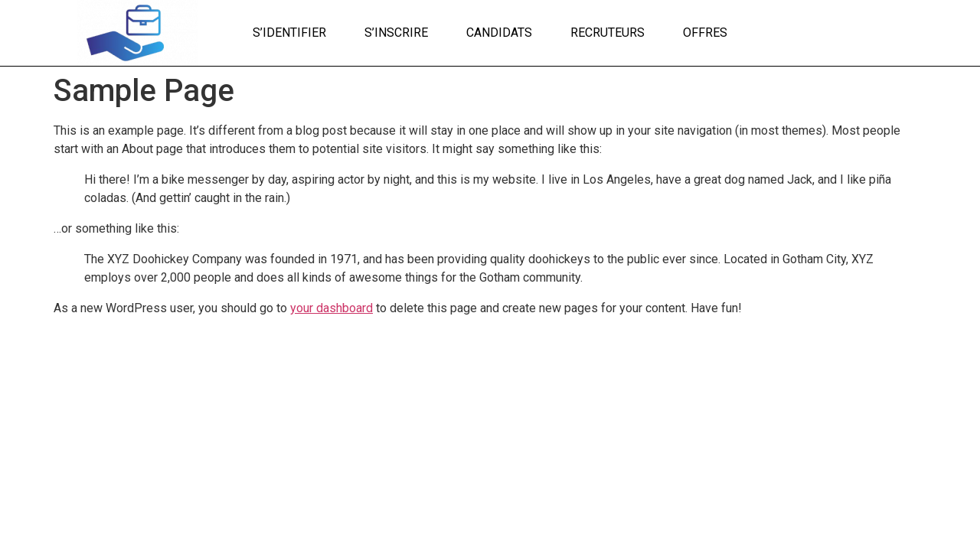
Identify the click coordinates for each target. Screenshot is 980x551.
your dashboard (332, 308)
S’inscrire (396, 33)
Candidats (499, 33)
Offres (705, 33)
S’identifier (289, 33)
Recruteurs (608, 33)
